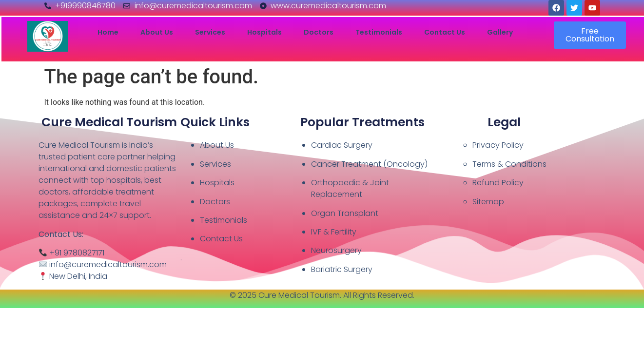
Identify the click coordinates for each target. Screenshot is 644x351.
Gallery (500, 32)
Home (108, 32)
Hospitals (264, 32)
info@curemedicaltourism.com (108, 264)
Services (210, 32)
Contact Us (445, 32)
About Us (157, 32)
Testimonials (379, 32)
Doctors (319, 32)
